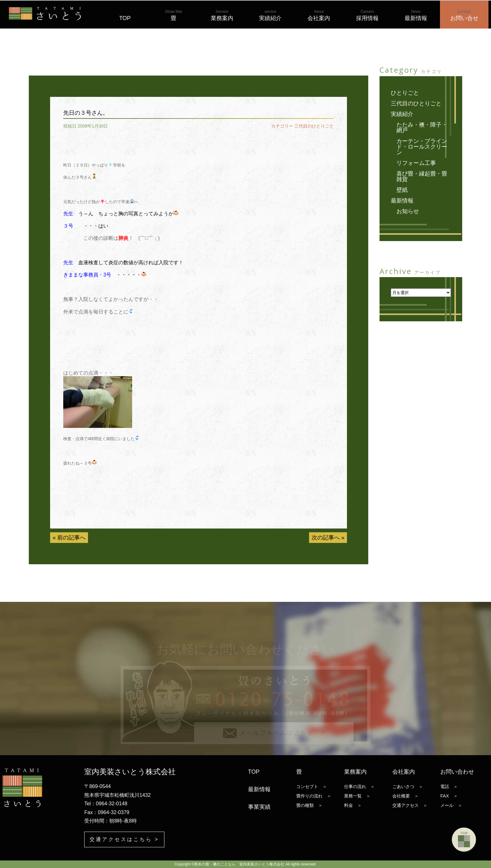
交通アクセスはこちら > (124, 839)
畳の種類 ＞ (309, 805)
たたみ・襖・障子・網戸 (422, 128)
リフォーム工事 (416, 163)
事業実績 (259, 807)
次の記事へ (326, 538)
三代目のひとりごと (314, 126)
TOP (125, 15)
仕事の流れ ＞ (359, 786)
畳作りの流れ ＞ (314, 796)
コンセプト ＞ (312, 786)
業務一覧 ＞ (357, 796)
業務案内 (222, 15)
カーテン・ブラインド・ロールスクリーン (422, 147)
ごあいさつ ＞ (408, 786)
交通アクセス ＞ (410, 805)
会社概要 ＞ (406, 796)
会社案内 (319, 15)
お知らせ (408, 211)
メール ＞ (451, 805)
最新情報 (416, 15)
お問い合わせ (457, 772)
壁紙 (402, 190)
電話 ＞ (449, 786)
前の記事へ (71, 538)
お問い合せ (464, 15)
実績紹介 (270, 15)
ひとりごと (405, 93)
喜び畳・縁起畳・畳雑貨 (422, 176)
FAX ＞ (449, 796)
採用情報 (367, 15)
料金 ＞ (353, 805)
